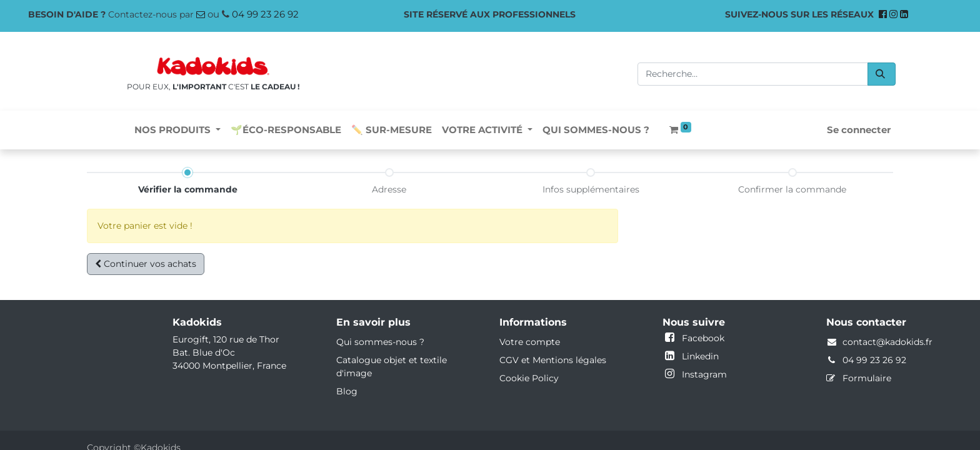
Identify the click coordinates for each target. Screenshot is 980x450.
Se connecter (859, 130)
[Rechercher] (882, 74)
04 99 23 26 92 (265, 14)
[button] (146, 264)
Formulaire (867, 378)
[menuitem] (286, 130)
